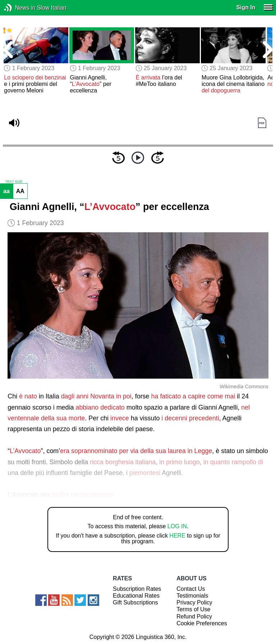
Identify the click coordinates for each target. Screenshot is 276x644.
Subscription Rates (137, 589)
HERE (177, 536)
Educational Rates (136, 596)
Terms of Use (193, 609)
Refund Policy (194, 616)
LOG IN (177, 526)
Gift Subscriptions (135, 602)
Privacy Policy (194, 602)
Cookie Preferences (202, 623)
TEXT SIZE (14, 182)
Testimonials (192, 596)
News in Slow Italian (19, 8)
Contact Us (191, 589)
